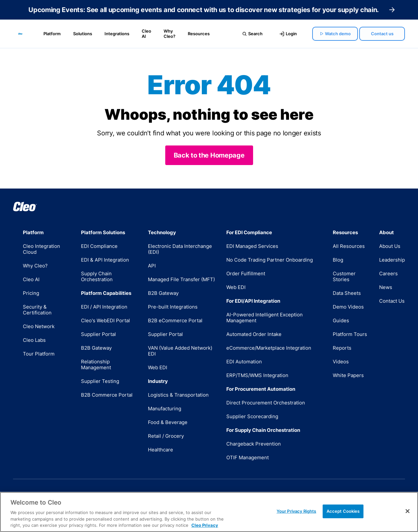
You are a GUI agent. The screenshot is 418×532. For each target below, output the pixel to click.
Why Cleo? (169, 34)
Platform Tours (350, 334)
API (152, 266)
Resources (199, 34)
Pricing (31, 293)
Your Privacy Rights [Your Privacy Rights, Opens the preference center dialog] (296, 511)
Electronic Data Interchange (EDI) (180, 249)
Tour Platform (39, 354)
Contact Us (392, 301)
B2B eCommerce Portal (175, 320)
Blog (338, 260)
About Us (390, 246)
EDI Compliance (99, 246)
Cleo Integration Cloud (41, 249)
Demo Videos (348, 307)
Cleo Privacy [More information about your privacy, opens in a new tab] (205, 525)
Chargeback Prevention (254, 444)
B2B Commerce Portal (107, 395)
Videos (341, 362)
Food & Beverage (168, 422)
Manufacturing (165, 409)
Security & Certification (37, 310)
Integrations (117, 34)
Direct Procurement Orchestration (266, 403)
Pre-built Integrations (173, 307)
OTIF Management (248, 457)
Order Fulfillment (246, 274)
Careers (388, 274)
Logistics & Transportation (178, 395)
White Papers (348, 375)
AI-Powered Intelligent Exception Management (265, 318)
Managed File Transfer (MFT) (181, 279)
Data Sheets (347, 293)
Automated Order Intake (254, 334)
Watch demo (335, 34)
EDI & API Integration (105, 260)
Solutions (83, 34)
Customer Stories (344, 276)
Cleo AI (146, 34)
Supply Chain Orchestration (97, 276)
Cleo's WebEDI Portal (105, 320)
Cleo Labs (34, 340)
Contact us (382, 34)
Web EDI (158, 367)
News (386, 287)
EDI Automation (244, 362)
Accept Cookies (343, 511)
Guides (341, 320)
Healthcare (161, 450)
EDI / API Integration (104, 307)
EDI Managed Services (252, 246)
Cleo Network (39, 326)
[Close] (408, 511)
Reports (342, 348)
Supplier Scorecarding (252, 416)
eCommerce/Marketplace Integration (269, 348)
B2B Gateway (96, 348)
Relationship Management (96, 365)
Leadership (392, 260)
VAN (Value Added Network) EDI (180, 351)
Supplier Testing (100, 381)
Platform (52, 34)
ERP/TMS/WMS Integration (257, 375)
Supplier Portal (98, 334)
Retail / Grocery (166, 436)
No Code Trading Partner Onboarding (270, 260)
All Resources (349, 246)
